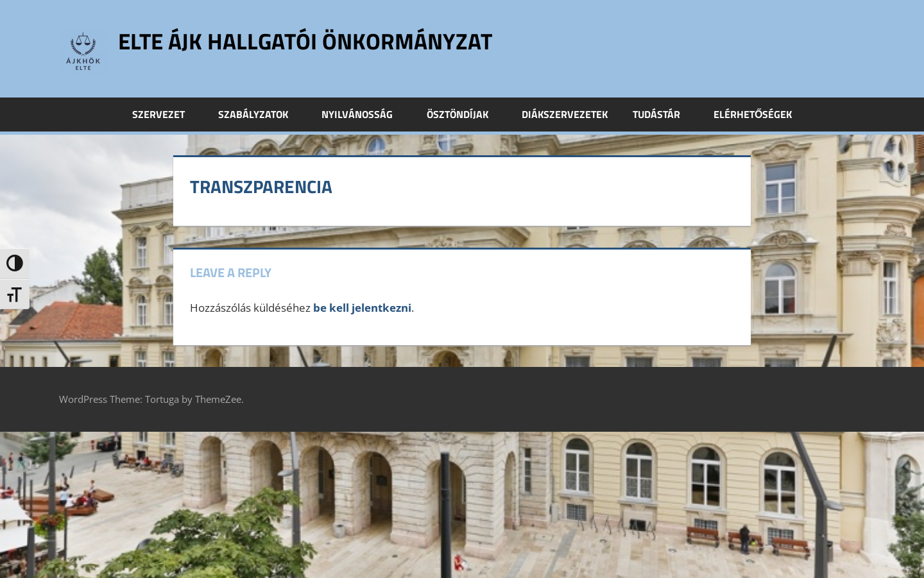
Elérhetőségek (753, 114)
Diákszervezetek (565, 114)
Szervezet (166, 114)
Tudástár (663, 114)
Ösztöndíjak (465, 114)
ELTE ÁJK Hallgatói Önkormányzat (310, 41)
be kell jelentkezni (362, 308)
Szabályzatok (260, 114)
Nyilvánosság (364, 114)
